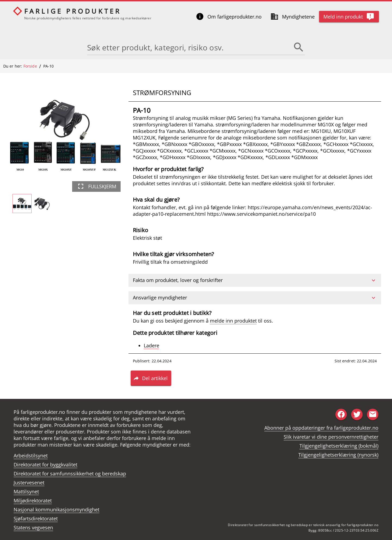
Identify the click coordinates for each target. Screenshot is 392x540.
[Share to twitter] (357, 414)
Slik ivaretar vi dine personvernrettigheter (331, 437)
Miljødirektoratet (33, 500)
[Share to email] (373, 414)
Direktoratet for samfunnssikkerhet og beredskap (70, 474)
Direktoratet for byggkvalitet (45, 465)
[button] (255, 280)
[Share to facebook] (341, 414)
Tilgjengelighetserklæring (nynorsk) (338, 455)
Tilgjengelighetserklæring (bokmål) (339, 446)
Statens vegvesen (33, 527)
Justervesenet (29, 483)
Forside (30, 66)
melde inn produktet (233, 321)
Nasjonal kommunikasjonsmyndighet (56, 509)
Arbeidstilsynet (31, 456)
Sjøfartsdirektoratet (36, 518)
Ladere (151, 345)
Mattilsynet (26, 492)
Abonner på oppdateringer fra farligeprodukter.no (321, 428)
